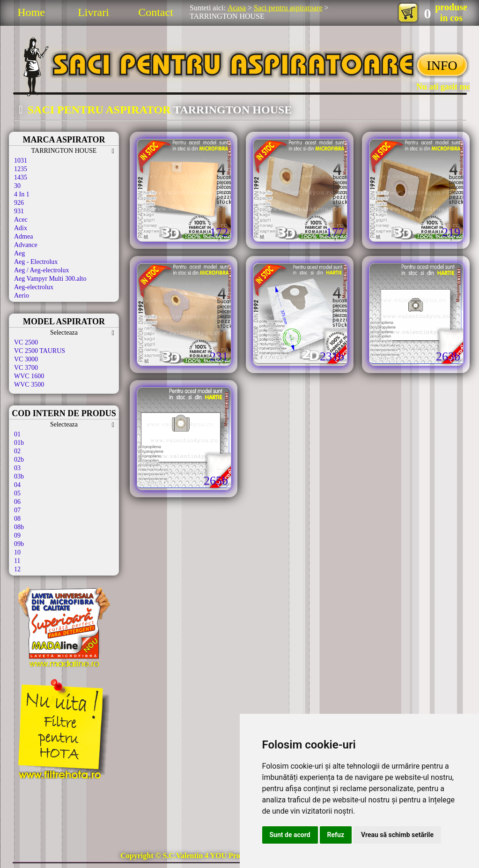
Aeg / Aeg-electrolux (41, 270)
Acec (21, 220)
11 (17, 561)
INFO (442, 65)
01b (19, 443)
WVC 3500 (29, 385)
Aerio (22, 296)
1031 (21, 161)
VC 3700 (26, 368)
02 (17, 451)
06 (17, 502)
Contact (156, 12)
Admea (23, 236)
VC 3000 (26, 359)
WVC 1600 (29, 376)
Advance (26, 245)
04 (17, 485)
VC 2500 (26, 342)
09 (17, 535)
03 (17, 468)
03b (19, 476)
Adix (21, 228)
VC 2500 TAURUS (40, 351)
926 (19, 203)
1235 (21, 169)
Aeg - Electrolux (36, 262)
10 (17, 552)
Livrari (93, 12)
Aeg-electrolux (34, 287)
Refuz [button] (336, 835)
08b (19, 527)
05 (17, 493)
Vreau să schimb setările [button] (397, 835)
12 (17, 569)
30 (17, 186)
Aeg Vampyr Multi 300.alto (50, 279)
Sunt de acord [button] (290, 835)
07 (17, 510)
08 (17, 519)
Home (31, 12)
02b (19, 460)
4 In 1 (22, 194)
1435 (21, 177)
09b (19, 544)
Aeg (19, 253)
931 (19, 211)
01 (17, 434)
